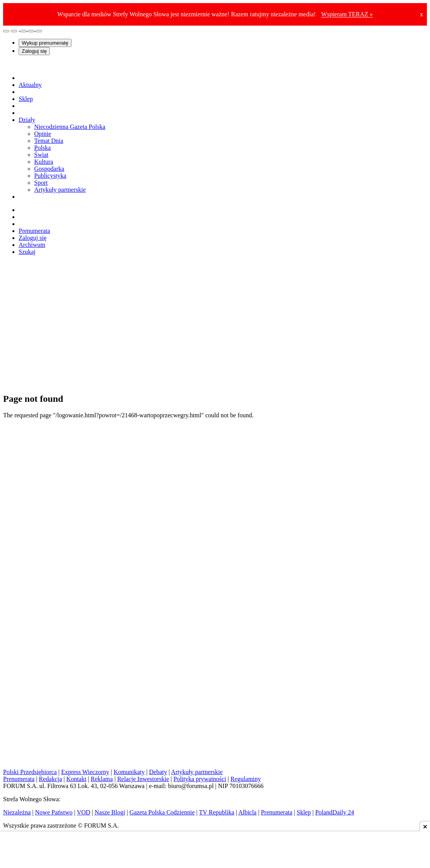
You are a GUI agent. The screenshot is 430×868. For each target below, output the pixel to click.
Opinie (43, 134)
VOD (84, 812)
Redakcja (50, 779)
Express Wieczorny (85, 772)
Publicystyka (50, 176)
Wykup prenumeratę (45, 43)
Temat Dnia (49, 141)
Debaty (158, 772)
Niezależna (17, 812)
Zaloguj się (34, 51)
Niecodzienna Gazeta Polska (70, 127)
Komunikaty (129, 772)
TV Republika (217, 812)
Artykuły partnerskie (60, 190)
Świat (41, 155)
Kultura (44, 162)
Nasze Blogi (110, 812)
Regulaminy (245, 779)
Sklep (304, 812)
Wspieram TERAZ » (347, 14)
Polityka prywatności (200, 779)
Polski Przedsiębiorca (30, 772)
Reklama (102, 779)
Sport (41, 183)
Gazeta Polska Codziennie (162, 812)
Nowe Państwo (54, 812)
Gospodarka (49, 169)
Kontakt (77, 779)
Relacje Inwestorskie (143, 779)
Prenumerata (34, 231)
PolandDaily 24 (334, 812)
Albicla (247, 812)
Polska (43, 148)
